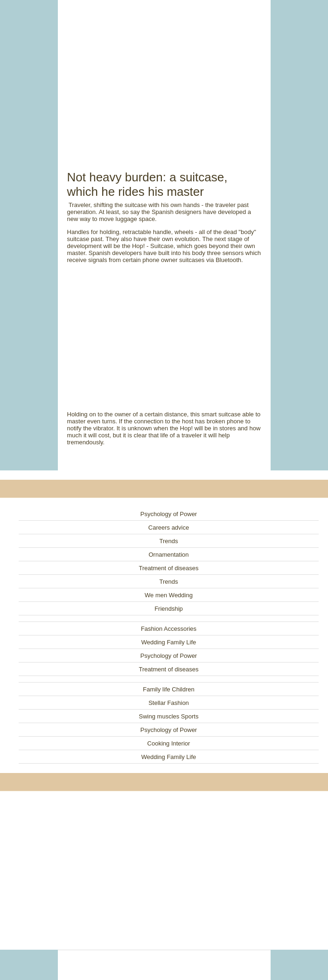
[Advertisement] (164, 75)
